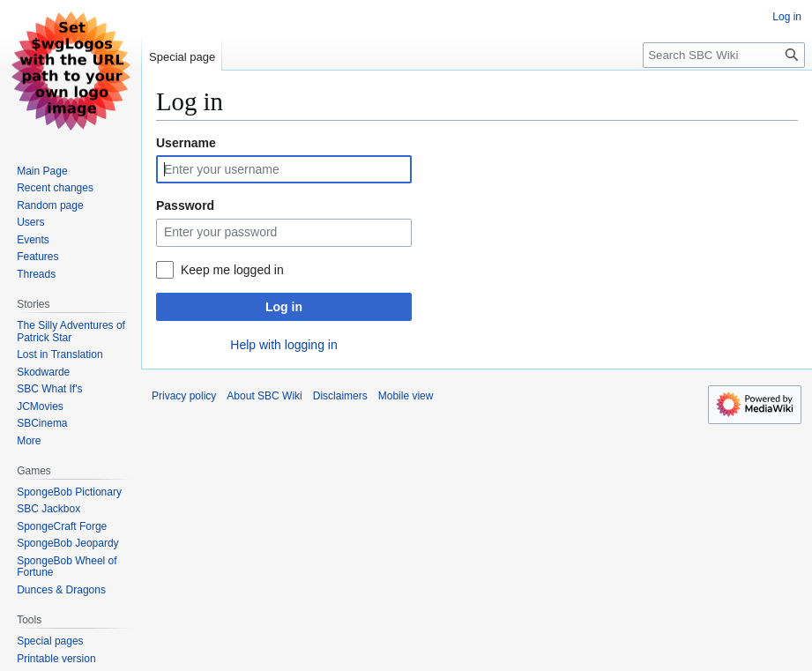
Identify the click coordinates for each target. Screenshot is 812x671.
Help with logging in (283, 345)
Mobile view (406, 396)
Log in (284, 307)
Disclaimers (340, 396)
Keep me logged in (232, 270)
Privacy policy (184, 396)
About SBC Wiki (264, 396)
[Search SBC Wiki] (724, 55)
